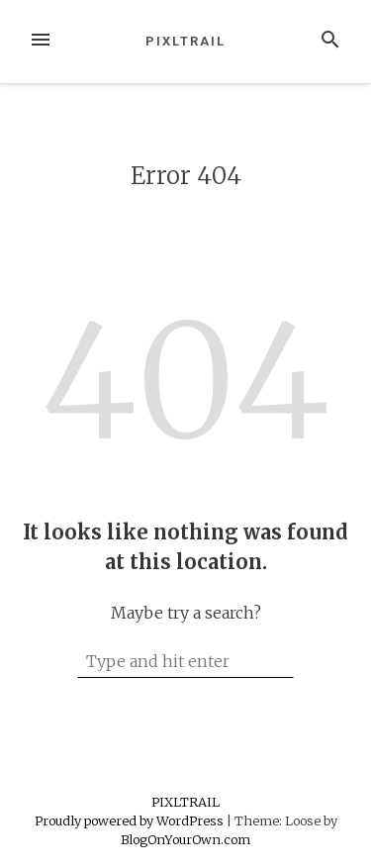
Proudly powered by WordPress (131, 820)
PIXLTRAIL (185, 41)
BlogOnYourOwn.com (185, 839)
